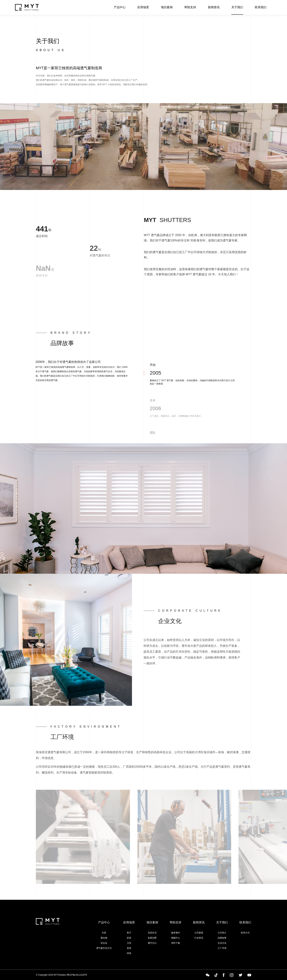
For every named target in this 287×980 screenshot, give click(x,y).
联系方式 (245, 933)
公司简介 (222, 933)
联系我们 (261, 7)
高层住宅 (152, 933)
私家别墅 (152, 938)
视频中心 (176, 938)
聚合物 (104, 938)
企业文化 (222, 943)
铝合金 (104, 943)
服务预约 (176, 933)
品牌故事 (222, 938)
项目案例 (167, 7)
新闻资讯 (214, 7)
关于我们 (237, 7)
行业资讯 (199, 938)
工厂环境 (222, 948)
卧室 (129, 938)
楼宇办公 (152, 943)
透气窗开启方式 (104, 948)
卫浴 (129, 943)
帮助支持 (190, 7)
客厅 (129, 933)
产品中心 (120, 7)
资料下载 (176, 943)
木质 (104, 933)
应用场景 (143, 7)
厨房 (129, 948)
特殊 (129, 953)
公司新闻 (199, 933)
